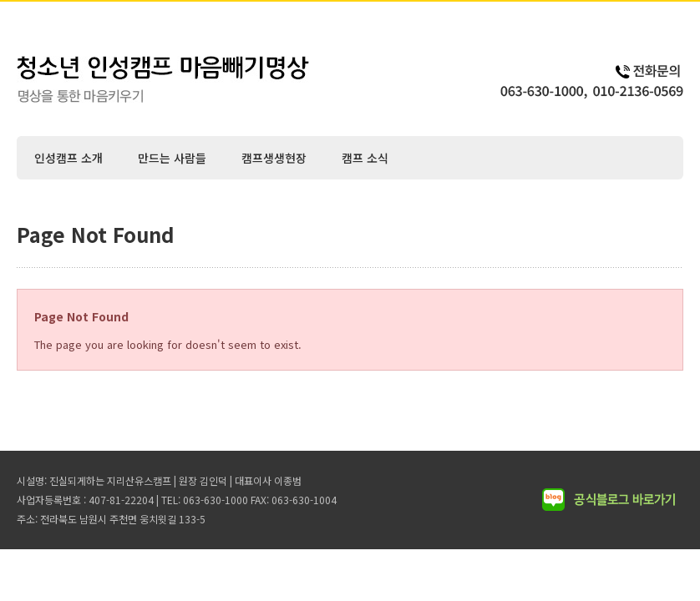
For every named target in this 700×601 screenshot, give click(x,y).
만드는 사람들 (172, 158)
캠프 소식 (365, 158)
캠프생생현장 (274, 158)
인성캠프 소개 (68, 158)
